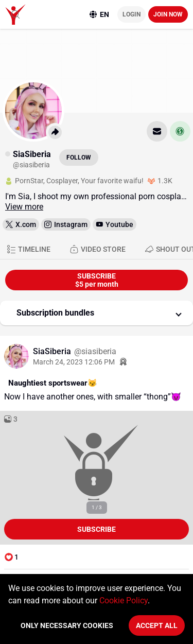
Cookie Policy (124, 601)
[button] (97, 313)
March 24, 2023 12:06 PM (74, 362)
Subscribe (97, 529)
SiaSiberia (53, 351)
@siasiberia (95, 351)
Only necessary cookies (67, 625)
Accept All (157, 625)
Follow (79, 158)
